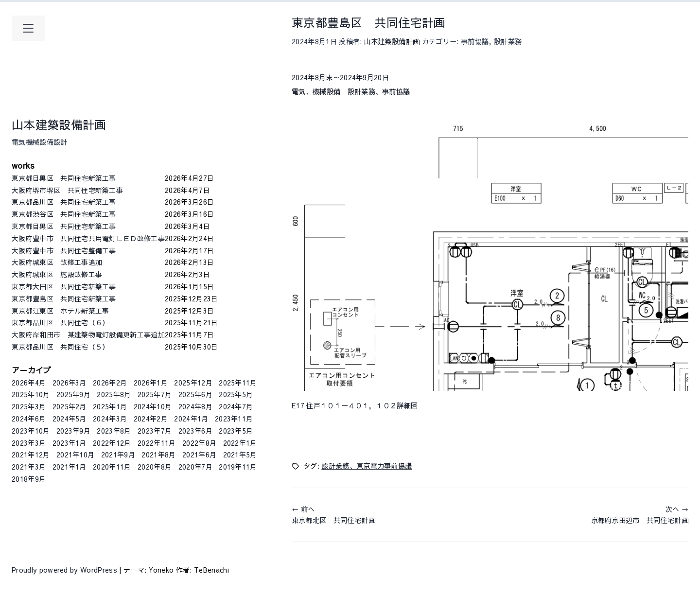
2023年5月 (236, 431)
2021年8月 (158, 455)
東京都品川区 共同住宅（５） (88, 347)
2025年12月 (193, 383)
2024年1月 (191, 419)
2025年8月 (114, 394)
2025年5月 (236, 394)
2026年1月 (151, 383)
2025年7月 (155, 394)
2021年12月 (31, 455)
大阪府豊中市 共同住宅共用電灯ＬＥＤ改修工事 (88, 238)
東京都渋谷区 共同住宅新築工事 (88, 214)
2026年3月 (70, 383)
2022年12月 (112, 443)
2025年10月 (31, 394)
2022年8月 (199, 443)
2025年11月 (238, 383)
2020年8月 (155, 467)
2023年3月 (29, 443)
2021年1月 (70, 467)
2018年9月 (29, 479)
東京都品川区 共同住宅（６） (88, 322)
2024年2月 (151, 419)
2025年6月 (195, 394)
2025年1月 (110, 406)
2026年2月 (110, 383)
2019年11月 (238, 467)
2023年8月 (114, 431)
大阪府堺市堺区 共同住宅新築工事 (88, 190)
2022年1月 (240, 443)
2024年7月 (236, 406)
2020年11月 (112, 467)
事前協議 (475, 41)
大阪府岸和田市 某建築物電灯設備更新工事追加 (88, 334)
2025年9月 (73, 394)
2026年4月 (29, 383)
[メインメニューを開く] (28, 28)
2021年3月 (29, 467)
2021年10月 (76, 455)
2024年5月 (70, 419)
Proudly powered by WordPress (65, 570)
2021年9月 (118, 455)
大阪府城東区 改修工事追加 (88, 262)
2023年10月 (31, 431)
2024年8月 (195, 406)
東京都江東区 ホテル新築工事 (88, 311)
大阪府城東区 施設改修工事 (88, 274)
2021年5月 (240, 455)
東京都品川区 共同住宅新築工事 (88, 202)
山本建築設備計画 (59, 124)
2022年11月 (157, 443)
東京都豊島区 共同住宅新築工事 (88, 298)
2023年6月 (195, 431)
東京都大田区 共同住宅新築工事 (88, 286)
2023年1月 (70, 443)
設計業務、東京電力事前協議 (367, 466)
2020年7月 (195, 467)
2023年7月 (155, 431)
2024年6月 (29, 419)
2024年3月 (110, 419)
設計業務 (508, 41)
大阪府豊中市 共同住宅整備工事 (88, 250)
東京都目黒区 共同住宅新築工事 (88, 178)
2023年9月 (73, 431)
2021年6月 (199, 455)
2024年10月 (153, 406)
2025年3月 (29, 406)
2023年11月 (234, 419)
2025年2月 (70, 406)
